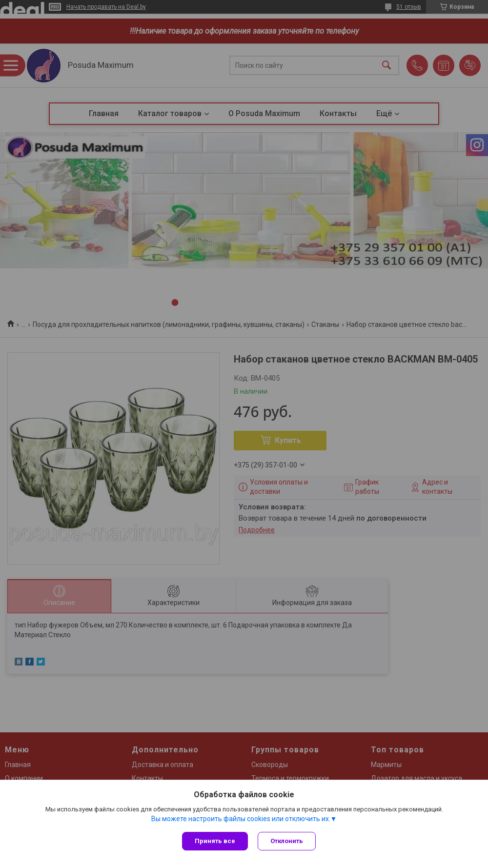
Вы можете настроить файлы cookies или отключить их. (241, 819)
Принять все (215, 841)
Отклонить (287, 841)
